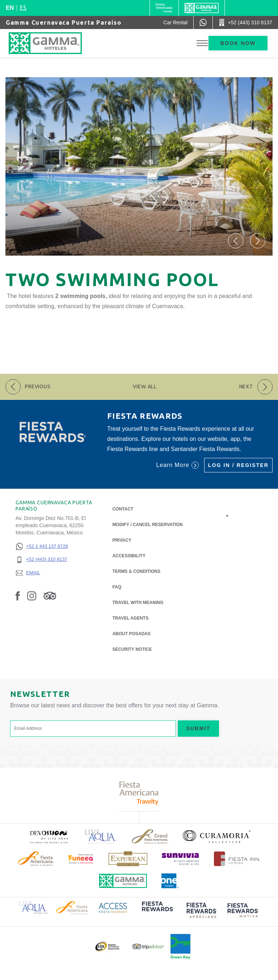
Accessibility (129, 556)
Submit (198, 728)
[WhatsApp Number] (203, 22)
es (23, 8)
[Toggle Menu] (202, 43)
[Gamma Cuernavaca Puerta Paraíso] (52, 43)
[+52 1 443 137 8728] (42, 547)
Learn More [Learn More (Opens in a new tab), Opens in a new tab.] (177, 465)
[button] (236, 241)
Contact (123, 509)
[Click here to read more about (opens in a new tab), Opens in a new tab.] (49, 837)
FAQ (117, 587)
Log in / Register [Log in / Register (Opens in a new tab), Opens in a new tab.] (238, 465)
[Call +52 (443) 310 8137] (245, 22)
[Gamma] (202, 8)
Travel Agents (130, 618)
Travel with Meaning (138, 603)
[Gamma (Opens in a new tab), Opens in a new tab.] (164, 8)
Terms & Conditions (136, 571)
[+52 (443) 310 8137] (42, 560)
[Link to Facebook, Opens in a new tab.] (18, 596)
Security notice (132, 649)
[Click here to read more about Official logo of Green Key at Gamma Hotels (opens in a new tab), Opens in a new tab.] (180, 947)
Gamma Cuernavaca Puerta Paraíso (64, 22)
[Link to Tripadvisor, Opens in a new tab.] (50, 596)
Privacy (122, 540)
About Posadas (131, 633)
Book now (238, 43)
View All (145, 386)
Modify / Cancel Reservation (147, 525)
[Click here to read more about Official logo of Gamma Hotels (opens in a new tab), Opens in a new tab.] (123, 881)
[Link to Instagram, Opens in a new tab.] (32, 596)
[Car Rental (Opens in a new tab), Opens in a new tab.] (175, 22)
